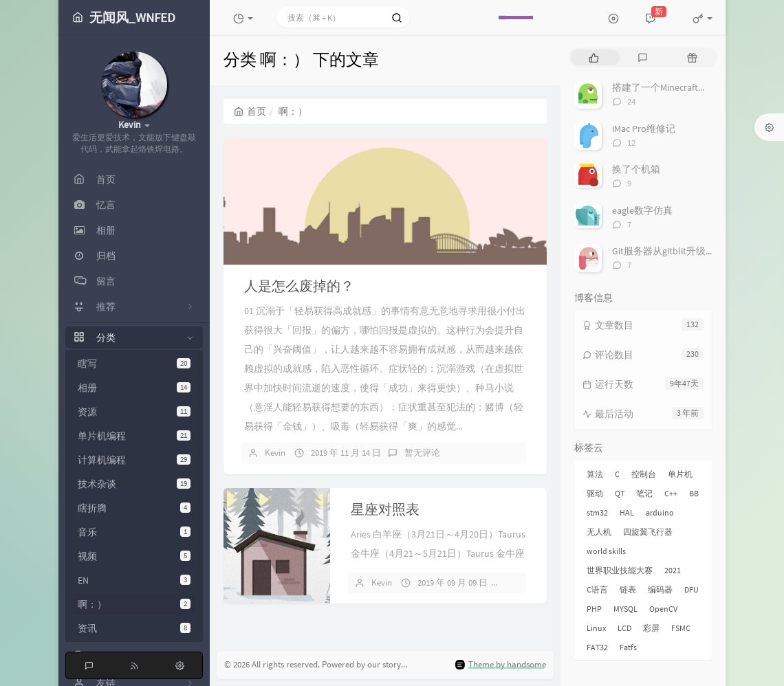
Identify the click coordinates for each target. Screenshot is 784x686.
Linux (596, 628)
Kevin (275, 453)
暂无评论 (422, 453)
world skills (606, 551)
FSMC (681, 628)
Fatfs (628, 647)
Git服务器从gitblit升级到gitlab (675, 251)
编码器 (660, 589)
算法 (595, 474)
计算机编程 (134, 460)
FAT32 (597, 647)
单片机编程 (134, 436)
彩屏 (651, 628)
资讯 (134, 628)
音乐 (134, 532)
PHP (594, 609)
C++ (671, 493)
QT (620, 493)
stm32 (597, 512)
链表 (628, 589)
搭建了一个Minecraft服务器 (669, 87)
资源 (134, 412)
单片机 (680, 474)
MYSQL (625, 609)
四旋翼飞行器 (648, 532)
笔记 (644, 493)
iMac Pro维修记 (644, 129)
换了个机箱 (636, 169)
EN (134, 580)
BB (694, 493)
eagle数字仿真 (642, 210)
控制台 (644, 474)
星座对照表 (385, 509)
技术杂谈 (134, 484)
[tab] (594, 57)
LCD (624, 628)
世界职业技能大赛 (620, 570)
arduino (660, 512)
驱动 (595, 493)
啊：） (134, 604)
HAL (627, 512)
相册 (134, 388)
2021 (673, 570)
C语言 (597, 589)
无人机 (599, 532)
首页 (250, 111)
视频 (134, 556)
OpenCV (663, 609)
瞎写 (134, 364)
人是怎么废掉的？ (299, 286)
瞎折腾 (134, 508)
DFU (692, 589)
